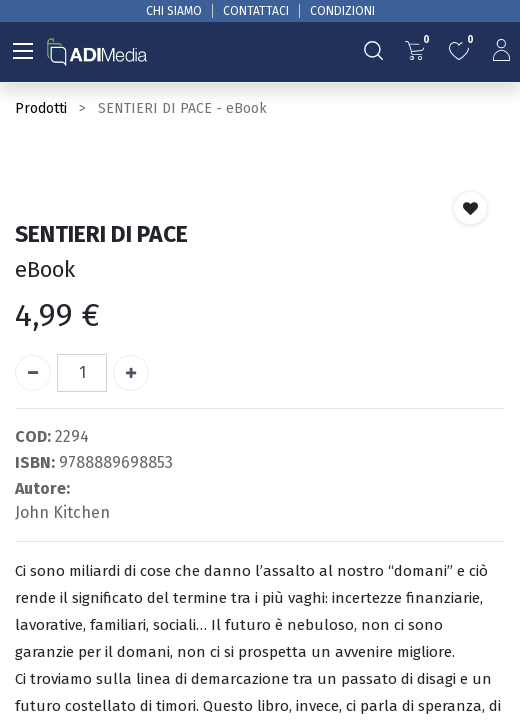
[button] (470, 208)
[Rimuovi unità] (33, 373)
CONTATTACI (256, 11)
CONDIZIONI (342, 11)
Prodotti (41, 108)
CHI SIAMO (174, 11)
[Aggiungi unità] (131, 373)
